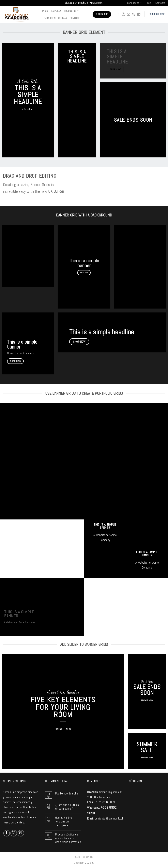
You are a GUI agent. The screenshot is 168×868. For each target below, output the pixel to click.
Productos (71, 11)
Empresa (56, 11)
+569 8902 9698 (156, 14)
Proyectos (50, 18)
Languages (135, 3)
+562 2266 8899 (105, 802)
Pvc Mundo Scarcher (67, 793)
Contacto (160, 3)
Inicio (45, 11)
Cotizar (63, 18)
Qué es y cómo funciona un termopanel (64, 821)
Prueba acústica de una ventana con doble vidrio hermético (68, 838)
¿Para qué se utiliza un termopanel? (67, 807)
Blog (149, 3)
